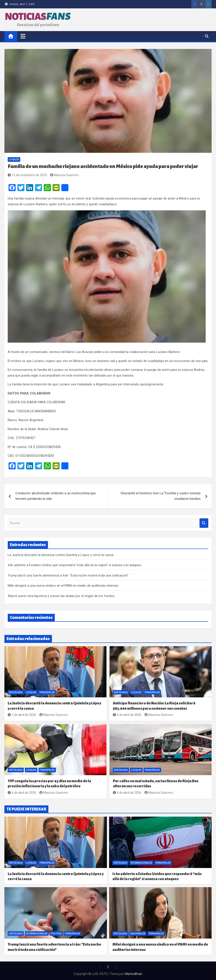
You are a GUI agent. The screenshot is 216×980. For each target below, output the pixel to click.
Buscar (204, 523)
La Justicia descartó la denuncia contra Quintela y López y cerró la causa (61, 555)
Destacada (16, 692)
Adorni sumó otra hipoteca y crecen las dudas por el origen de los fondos (61, 596)
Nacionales (138, 934)
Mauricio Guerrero (65, 175)
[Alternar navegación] (23, 36)
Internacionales (141, 863)
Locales (14, 160)
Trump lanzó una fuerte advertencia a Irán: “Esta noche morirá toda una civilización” (68, 575)
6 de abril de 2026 (127, 715)
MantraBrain (134, 974)
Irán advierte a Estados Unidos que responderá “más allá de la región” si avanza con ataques (74, 565)
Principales (47, 692)
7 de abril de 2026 (22, 715)
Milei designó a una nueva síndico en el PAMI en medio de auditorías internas (63, 586)
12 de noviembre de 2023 (27, 175)
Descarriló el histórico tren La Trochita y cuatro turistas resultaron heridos (161, 496)
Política (56, 934)
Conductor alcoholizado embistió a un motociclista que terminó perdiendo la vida (56, 496)
